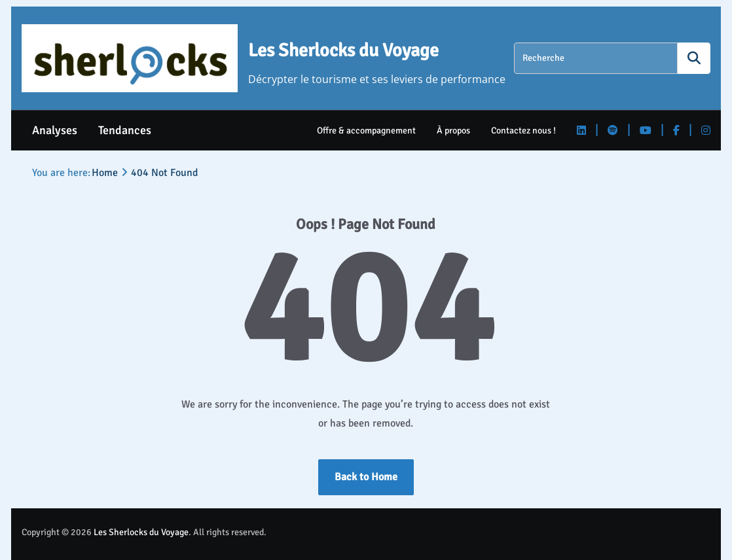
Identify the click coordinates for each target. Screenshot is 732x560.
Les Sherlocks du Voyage (343, 50)
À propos (453, 131)
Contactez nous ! (523, 131)
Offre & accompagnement (366, 131)
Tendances (125, 130)
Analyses (55, 130)
